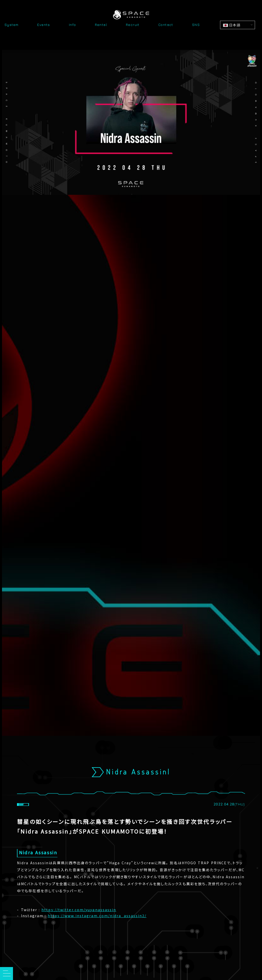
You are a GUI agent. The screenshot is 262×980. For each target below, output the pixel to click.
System (11, 25)
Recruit (133, 25)
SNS (196, 25)
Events (44, 25)
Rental (101, 25)
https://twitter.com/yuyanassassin (79, 910)
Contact (166, 25)
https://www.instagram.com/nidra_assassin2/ (97, 916)
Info (73, 25)
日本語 (232, 25)
